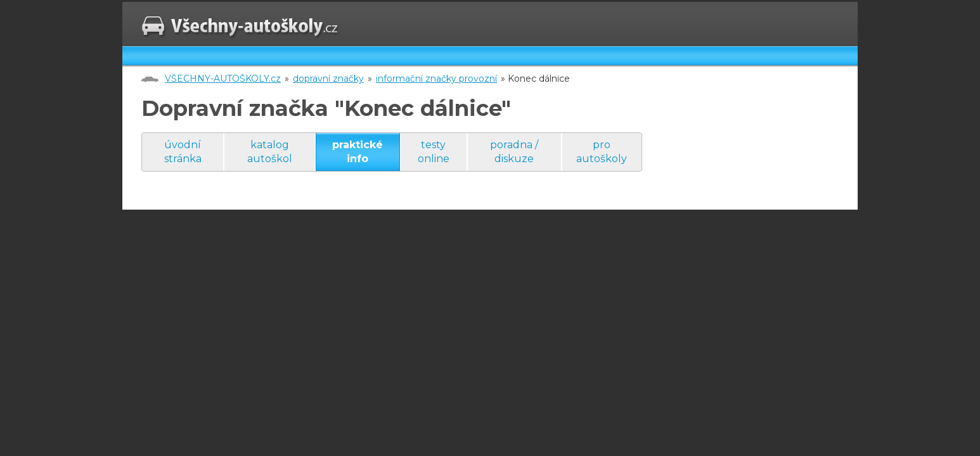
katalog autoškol (270, 152)
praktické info (358, 152)
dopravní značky (328, 79)
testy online (434, 152)
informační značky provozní (436, 79)
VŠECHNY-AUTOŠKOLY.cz (223, 79)
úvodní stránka (183, 152)
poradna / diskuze (514, 152)
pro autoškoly (602, 152)
